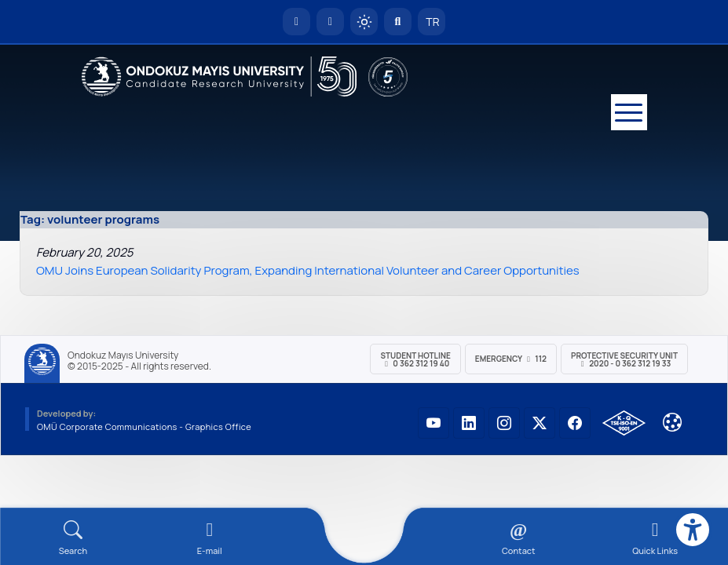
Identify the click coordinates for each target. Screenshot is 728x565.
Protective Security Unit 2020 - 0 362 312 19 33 (624, 359)
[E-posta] (330, 22)
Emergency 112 (511, 359)
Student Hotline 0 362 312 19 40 (415, 359)
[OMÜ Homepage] (296, 22)
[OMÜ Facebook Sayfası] (575, 423)
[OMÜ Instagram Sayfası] (504, 423)
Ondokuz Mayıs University (123, 355)
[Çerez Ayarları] (672, 422)
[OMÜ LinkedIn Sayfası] (469, 423)
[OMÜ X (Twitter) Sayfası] (540, 423)
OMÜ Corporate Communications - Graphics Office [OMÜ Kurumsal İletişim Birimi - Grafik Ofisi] (144, 426)
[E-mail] (210, 538)
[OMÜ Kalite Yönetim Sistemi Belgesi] (624, 423)
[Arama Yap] (398, 22)
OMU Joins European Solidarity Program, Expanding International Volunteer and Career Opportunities (308, 270)
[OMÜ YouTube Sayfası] (434, 423)
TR (432, 22)
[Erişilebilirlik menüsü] (693, 530)
